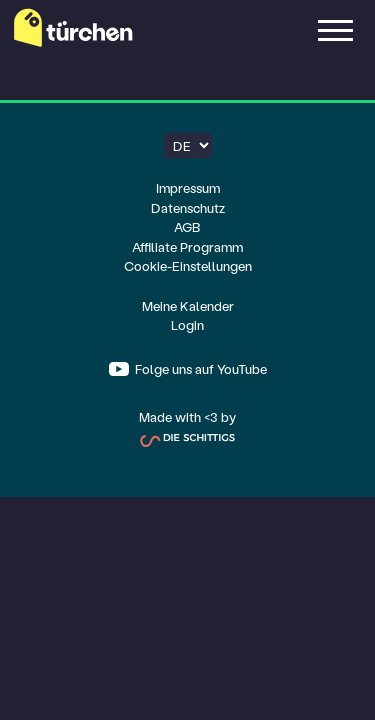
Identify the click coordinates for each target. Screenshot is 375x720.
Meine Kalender (188, 305)
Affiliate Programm (187, 246)
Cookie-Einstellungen (188, 265)
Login (187, 324)
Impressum (188, 187)
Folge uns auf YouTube (199, 368)
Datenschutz (188, 207)
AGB (187, 226)
